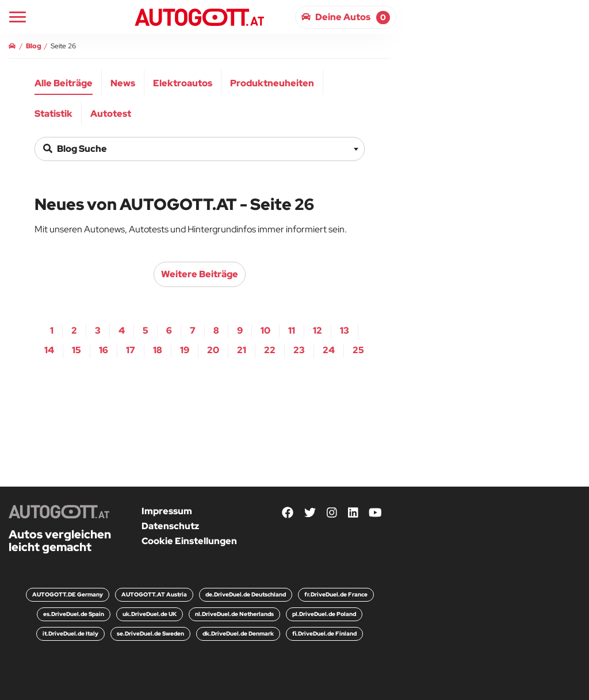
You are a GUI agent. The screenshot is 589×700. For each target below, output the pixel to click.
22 (270, 350)
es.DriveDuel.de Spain (74, 614)
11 (292, 330)
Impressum (167, 511)
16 (104, 350)
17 (131, 350)
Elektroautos (183, 83)
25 (358, 350)
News (123, 83)
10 (265, 330)
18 (158, 350)
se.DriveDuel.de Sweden (150, 634)
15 (77, 350)
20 (213, 350)
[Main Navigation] (18, 17)
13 (345, 330)
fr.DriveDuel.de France (336, 594)
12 (318, 330)
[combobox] (200, 149)
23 (299, 350)
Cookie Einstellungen (189, 541)
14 (49, 350)
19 (185, 350)
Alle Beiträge (64, 83)
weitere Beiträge (200, 274)
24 (329, 350)
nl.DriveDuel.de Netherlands (234, 614)
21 (242, 350)
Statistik (53, 114)
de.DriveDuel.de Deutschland (246, 594)
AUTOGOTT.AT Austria (154, 594)
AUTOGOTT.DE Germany (68, 594)
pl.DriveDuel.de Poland (324, 614)
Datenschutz (170, 526)
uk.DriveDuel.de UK (150, 614)
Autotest (111, 114)
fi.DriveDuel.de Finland (324, 634)
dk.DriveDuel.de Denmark (238, 634)
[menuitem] (64, 83)
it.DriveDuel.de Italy (70, 634)
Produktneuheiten (272, 83)
